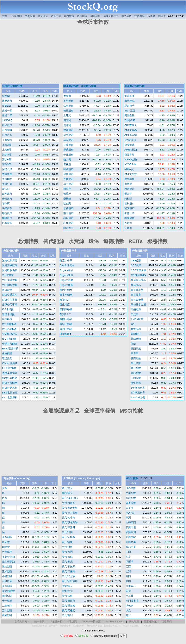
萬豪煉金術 (65, 626)
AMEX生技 (131, 174)
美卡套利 (53, 626)
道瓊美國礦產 (10, 383)
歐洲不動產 (66, 329)
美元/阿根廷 (68, 610)
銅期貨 (6, 547)
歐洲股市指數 (71, 86)
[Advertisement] (93, 55)
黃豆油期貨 (8, 591)
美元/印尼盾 (68, 576)
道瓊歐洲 (7, 290)
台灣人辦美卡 (22, 621)
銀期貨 (6, 542)
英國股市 (68, 101)
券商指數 (136, 358)
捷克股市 (68, 135)
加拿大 (128, 184)
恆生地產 (65, 305)
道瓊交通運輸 (10, 295)
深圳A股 (7, 155)
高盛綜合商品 (138, 280)
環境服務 (7, 358)
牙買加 (128, 228)
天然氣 (135, 314)
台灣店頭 (7, 135)
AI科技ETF (149, 626)
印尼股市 (7, 213)
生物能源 (7, 353)
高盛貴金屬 (137, 300)
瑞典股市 (68, 140)
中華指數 (131, 493)
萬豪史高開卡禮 (39, 626)
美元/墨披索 (68, 606)
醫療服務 (136, 329)
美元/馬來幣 (68, 571)
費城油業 (129, 145)
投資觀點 (139, 16)
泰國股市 (7, 199)
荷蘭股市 (68, 169)
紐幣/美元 (67, 591)
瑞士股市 (68, 184)
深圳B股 (7, 159)
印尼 (128, 591)
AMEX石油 (131, 150)
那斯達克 (129, 101)
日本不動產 (66, 295)
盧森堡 (67, 164)
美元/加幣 (67, 596)
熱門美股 (127, 16)
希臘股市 (68, 155)
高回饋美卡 (78, 626)
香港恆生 (7, 174)
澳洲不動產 (66, 290)
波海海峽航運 (10, 265)
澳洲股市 (7, 101)
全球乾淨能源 (10, 334)
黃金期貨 (7, 537)
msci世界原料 (10, 397)
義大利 (67, 159)
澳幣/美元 (67, 586)
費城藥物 (129, 179)
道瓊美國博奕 (10, 373)
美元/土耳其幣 (70, 513)
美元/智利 (67, 615)
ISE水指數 (8, 309)
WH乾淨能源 (9, 329)
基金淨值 (43, 16)
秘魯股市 (129, 208)
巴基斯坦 (7, 223)
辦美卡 (162, 16)
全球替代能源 (10, 344)
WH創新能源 (9, 324)
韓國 (128, 576)
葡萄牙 (67, 194)
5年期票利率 (138, 388)
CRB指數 (136, 260)
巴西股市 (129, 189)
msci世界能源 (10, 393)
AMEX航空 (137, 319)
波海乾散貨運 (10, 260)
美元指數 (136, 363)
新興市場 (131, 527)
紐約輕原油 (8, 562)
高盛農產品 (137, 290)
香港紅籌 (7, 184)
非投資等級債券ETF (132, 626)
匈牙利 (67, 120)
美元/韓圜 (67, 552)
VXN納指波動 (10, 285)
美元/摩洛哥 (68, 527)
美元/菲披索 (68, 566)
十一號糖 (7, 601)
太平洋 (130, 508)
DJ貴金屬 (130, 120)
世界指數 (131, 488)
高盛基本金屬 (138, 305)
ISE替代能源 (9, 339)
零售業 (135, 353)
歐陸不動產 (66, 324)
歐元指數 (136, 368)
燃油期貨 (7, 566)
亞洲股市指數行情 (12, 86)
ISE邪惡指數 (9, 368)
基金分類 (56, 16)
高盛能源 (136, 309)
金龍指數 (131, 498)
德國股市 (68, 111)
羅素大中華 (66, 260)
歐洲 (128, 518)
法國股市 (68, 106)
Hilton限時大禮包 (94, 626)
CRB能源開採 (139, 275)
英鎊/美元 (67, 493)
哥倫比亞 (129, 213)
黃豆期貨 (7, 586)
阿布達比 (68, 228)
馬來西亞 (7, 208)
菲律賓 (6, 203)
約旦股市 (68, 218)
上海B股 (7, 150)
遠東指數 (131, 503)
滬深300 (7, 164)
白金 (5, 498)
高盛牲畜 (136, 295)
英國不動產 (66, 319)
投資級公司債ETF (112, 626)
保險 (133, 344)
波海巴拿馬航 (10, 270)
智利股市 (129, 203)
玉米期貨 (7, 571)
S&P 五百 (130, 111)
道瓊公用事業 (10, 300)
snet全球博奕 (10, 378)
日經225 (7, 106)
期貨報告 (95, 16)
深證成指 (7, 169)
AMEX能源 (131, 135)
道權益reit (65, 334)
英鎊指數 (136, 373)
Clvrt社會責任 (10, 363)
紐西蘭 (6, 96)
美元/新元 (67, 562)
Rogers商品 (66, 270)
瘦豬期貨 (7, 615)
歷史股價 (30, 16)
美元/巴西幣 (68, 601)
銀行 (133, 324)
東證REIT (65, 300)
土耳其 (67, 115)
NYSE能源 (130, 140)
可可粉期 (7, 581)
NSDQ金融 (131, 159)
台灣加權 (7, 130)
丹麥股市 (68, 179)
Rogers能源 (66, 275)
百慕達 (128, 223)
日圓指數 (136, 378)
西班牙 (67, 189)
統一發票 (39, 621)
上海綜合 (7, 140)
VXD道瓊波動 (10, 280)
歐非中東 (131, 547)
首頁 (5, 16)
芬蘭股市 (68, 145)
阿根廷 (128, 199)
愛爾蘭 (67, 199)
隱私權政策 (150, 621)
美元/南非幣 (68, 518)
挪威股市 (68, 150)
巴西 (128, 566)
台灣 (128, 571)
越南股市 (7, 194)
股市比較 (82, 16)
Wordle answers (115, 621)
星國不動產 (66, 309)
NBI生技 (129, 169)
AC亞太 (130, 513)
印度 (128, 557)
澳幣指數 (136, 383)
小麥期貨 (7, 576)
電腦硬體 (136, 339)
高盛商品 (136, 285)
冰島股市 (68, 174)
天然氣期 (7, 552)
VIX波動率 (8, 275)
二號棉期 (7, 606)
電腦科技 (136, 334)
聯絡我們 (167, 621)
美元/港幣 (67, 542)
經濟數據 (69, 16)
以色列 (67, 203)
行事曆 (151, 16)
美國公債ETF (111, 16)
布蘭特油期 (8, 557)
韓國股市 (7, 125)
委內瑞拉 (129, 218)
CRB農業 (136, 265)
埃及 (128, 610)
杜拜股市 (68, 223)
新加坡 (6, 189)
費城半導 (129, 155)
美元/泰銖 (67, 557)
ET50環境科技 (10, 349)
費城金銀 (129, 115)
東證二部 (7, 115)
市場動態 (17, 16)
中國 (128, 552)
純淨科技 (7, 319)
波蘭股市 (68, 130)
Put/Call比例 (138, 397)
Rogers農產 (66, 285)
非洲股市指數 (89, 86)
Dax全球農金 (67, 265)
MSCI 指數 (132, 478)
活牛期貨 (7, 610)
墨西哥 (128, 194)
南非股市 (68, 213)
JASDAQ (7, 120)
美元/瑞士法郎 (70, 498)
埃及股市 (68, 208)
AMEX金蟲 (131, 130)
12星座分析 (56, 621)
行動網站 (72, 621)
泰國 (128, 581)
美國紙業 (136, 349)
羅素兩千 (129, 106)
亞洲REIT (65, 314)
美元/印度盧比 (70, 581)
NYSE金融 (130, 164)
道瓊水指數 (8, 314)
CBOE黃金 (131, 125)
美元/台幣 (67, 547)
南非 (128, 615)
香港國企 (7, 179)
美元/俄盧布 (68, 503)
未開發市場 (132, 601)
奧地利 (67, 125)
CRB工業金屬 (139, 270)
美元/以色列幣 (70, 522)
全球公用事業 (10, 305)
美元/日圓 (67, 532)
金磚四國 (131, 522)
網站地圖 (134, 621)
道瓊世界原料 (10, 388)
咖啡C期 (7, 596)
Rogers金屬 (66, 280)
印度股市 (7, 218)
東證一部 (7, 111)
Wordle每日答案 (91, 621)
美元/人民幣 (68, 537)
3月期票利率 (138, 393)
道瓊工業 (129, 96)
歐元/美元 (67, 488)
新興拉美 (131, 542)
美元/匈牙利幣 (70, 508)
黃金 (5, 488)
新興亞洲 (131, 532)
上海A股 (7, 145)
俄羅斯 (67, 96)
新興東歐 (131, 537)
